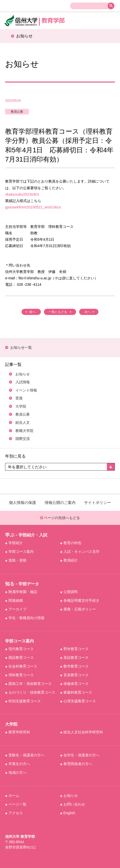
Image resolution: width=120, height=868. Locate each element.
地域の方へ (16, 772)
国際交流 (23, 439)
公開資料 (69, 592)
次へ (88, 312)
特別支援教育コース (23, 701)
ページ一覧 (16, 804)
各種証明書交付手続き (80, 600)
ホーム (12, 796)
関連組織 (14, 600)
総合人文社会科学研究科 (82, 732)
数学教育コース (74, 666)
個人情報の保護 (22, 502)
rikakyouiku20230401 (22, 194)
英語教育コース (74, 658)
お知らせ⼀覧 (21, 347)
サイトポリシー (98, 502)
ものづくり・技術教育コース (30, 692)
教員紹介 (69, 560)
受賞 (19, 398)
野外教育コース (74, 649)
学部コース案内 (19, 552)
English (68, 813)
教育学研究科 (18, 732)
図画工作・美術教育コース (28, 684)
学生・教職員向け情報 (25, 618)
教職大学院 (24, 431)
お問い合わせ (73, 804)
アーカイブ (16, 609)
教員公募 (17, 112)
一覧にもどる (58, 312)
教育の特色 (71, 543)
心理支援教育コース (78, 701)
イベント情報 (26, 390)
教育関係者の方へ (76, 764)
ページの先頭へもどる (60, 518)
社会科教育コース (21, 666)
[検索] (90, 6)
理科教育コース (19, 675)
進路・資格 (16, 560)
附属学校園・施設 (21, 592)
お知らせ (23, 374)
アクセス (14, 813)
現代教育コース (19, 649)
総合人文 (23, 422)
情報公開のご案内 (60, 502)
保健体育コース (74, 684)
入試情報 (23, 382)
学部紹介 (14, 543)
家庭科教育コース (76, 692)
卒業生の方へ (18, 764)
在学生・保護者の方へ (80, 755)
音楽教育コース (74, 675)
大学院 (21, 406)
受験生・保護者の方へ (25, 755)
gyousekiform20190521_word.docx (33, 207)
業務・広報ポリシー (78, 609)
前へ (32, 312)
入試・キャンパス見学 (80, 552)
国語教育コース (19, 658)
